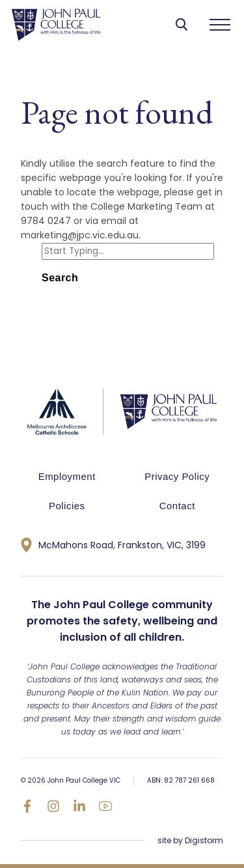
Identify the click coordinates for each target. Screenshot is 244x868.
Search (60, 278)
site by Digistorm (190, 840)
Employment (67, 476)
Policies (67, 506)
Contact (177, 506)
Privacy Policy (177, 476)
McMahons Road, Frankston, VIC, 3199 (113, 545)
